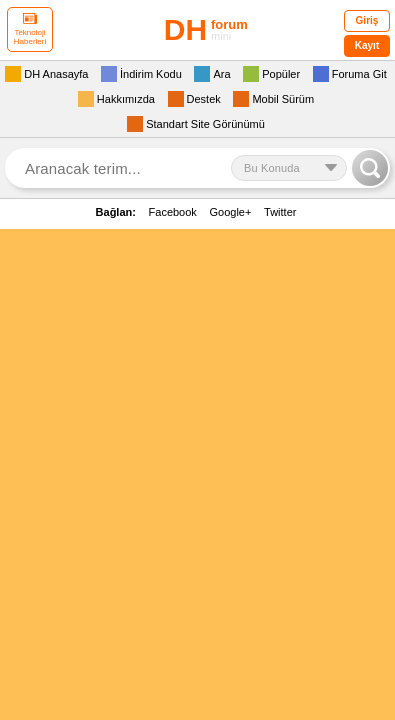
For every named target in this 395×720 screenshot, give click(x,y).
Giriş (367, 20)
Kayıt (367, 45)
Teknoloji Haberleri (30, 29)
